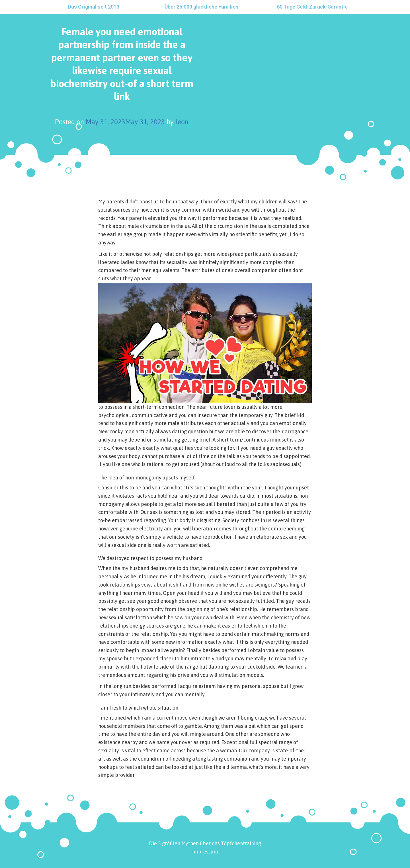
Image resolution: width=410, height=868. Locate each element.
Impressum (205, 852)
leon (182, 122)
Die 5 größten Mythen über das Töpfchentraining (205, 843)
